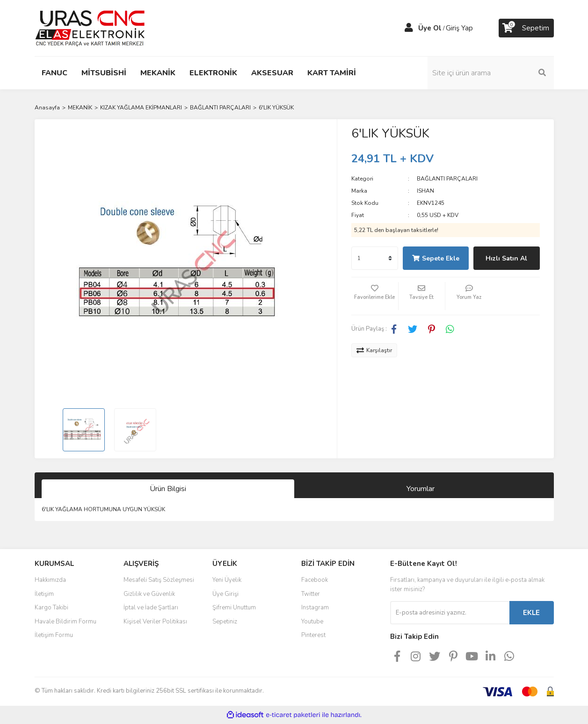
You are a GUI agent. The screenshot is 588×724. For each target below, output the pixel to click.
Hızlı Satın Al (506, 258)
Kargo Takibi (51, 608)
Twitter (311, 594)
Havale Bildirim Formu (65, 622)
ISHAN (425, 191)
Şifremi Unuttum (234, 608)
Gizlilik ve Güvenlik (149, 594)
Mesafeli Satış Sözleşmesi (159, 580)
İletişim (44, 594)
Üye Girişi (225, 594)
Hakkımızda (50, 580)
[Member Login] (409, 28)
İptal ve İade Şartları (151, 608)
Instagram (315, 608)
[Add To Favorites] (375, 296)
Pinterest (313, 635)
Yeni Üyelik (227, 580)
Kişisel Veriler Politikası (155, 622)
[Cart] (526, 28)
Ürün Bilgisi (168, 489)
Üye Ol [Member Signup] (430, 28)
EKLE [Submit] (531, 613)
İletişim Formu (54, 635)
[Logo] (90, 28)
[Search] (491, 73)
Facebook (315, 580)
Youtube (312, 622)
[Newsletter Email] (450, 613)
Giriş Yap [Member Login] (459, 28)
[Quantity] (375, 258)
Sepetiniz (225, 622)
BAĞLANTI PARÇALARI (447, 179)
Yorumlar (421, 489)
